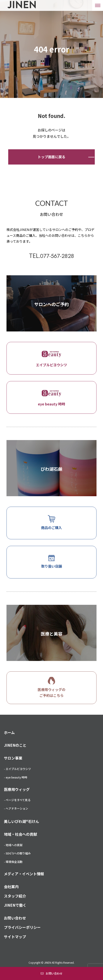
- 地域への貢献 (13, 845)
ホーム (9, 732)
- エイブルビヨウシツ (17, 769)
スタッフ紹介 (15, 896)
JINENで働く (15, 905)
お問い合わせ (54, 973)
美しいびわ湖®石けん (22, 821)
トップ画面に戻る (51, 157)
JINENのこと (15, 745)
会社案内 (11, 887)
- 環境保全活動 (13, 862)
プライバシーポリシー (22, 927)
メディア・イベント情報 (24, 874)
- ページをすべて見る (17, 800)
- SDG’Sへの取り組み (17, 853)
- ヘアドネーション (16, 808)
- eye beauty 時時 (16, 777)
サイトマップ (15, 937)
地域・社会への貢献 (20, 834)
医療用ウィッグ (17, 789)
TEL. (51, 256)
